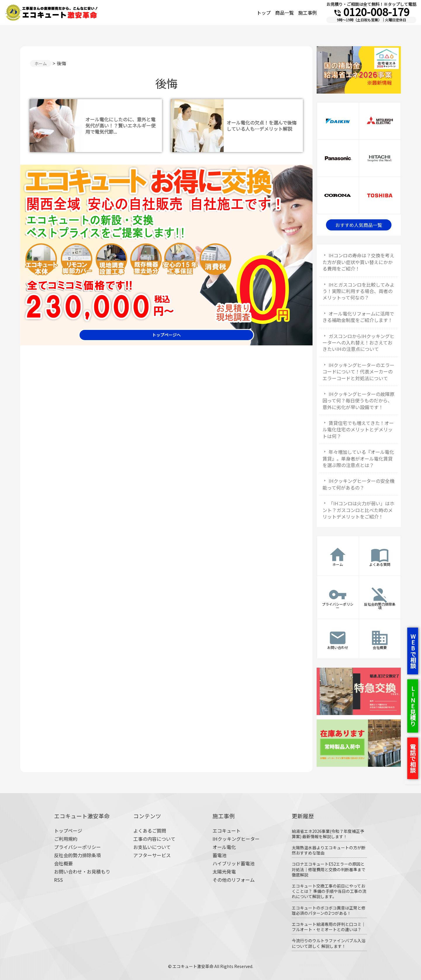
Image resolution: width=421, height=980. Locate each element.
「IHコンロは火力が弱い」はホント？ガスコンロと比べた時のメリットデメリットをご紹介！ (358, 510)
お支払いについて (152, 847)
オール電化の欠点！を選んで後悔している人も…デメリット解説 (262, 126)
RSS (58, 880)
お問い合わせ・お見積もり (82, 872)
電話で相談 (413, 758)
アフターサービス (152, 855)
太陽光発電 (224, 872)
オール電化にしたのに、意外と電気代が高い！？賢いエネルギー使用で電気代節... (120, 125)
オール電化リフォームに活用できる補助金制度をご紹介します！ (358, 317)
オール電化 (224, 847)
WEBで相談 (413, 651)
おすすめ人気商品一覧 (359, 225)
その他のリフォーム (234, 880)
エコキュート (227, 831)
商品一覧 (284, 13)
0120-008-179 (371, 11)
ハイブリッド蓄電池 (234, 863)
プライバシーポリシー (77, 847)
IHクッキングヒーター (236, 839)
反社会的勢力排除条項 (77, 855)
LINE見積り (413, 706)
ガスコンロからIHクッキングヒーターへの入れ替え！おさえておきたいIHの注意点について (358, 343)
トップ (264, 13)
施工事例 (308, 13)
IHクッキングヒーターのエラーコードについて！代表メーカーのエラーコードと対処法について (358, 372)
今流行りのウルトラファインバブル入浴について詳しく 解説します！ (329, 943)
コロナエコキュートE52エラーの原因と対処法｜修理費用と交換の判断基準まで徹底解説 (329, 869)
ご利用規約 (66, 839)
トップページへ (166, 335)
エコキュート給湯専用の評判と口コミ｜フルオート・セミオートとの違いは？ (329, 927)
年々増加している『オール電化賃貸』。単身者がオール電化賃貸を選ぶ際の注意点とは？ (358, 458)
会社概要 (63, 863)
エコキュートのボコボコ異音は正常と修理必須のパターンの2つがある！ (329, 910)
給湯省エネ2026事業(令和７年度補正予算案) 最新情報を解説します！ (328, 834)
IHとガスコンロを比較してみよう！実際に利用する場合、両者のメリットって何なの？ (358, 291)
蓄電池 (220, 855)
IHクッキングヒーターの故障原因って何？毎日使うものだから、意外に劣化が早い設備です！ (358, 401)
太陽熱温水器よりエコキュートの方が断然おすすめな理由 (329, 850)
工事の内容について (154, 839)
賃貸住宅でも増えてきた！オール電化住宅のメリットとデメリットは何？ (358, 429)
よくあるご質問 (150, 831)
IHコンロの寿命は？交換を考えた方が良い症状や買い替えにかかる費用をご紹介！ (358, 262)
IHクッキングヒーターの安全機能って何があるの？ (358, 484)
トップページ (68, 831)
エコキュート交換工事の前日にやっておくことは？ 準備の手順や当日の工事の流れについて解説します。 (329, 891)
